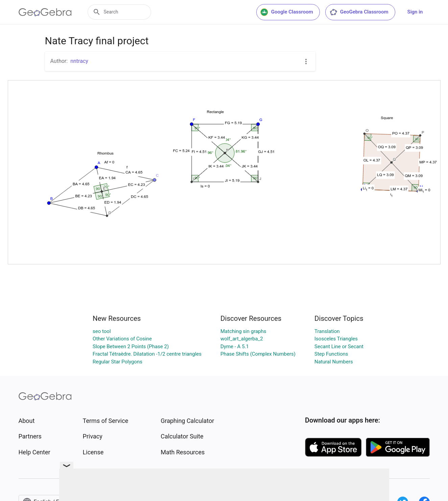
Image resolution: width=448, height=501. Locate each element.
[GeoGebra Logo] (45, 12)
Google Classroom (287, 12)
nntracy (79, 61)
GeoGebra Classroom (359, 12)
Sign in (415, 12)
